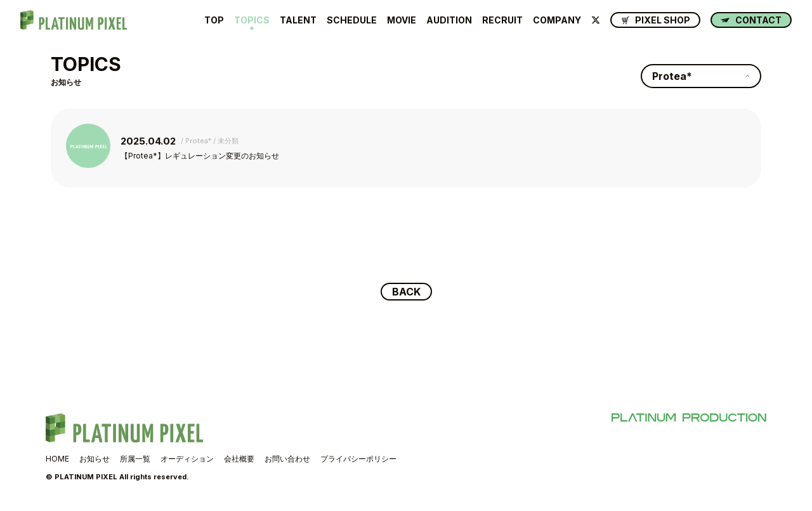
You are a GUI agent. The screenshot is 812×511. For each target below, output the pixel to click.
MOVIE (402, 20)
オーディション (187, 459)
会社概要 (239, 459)
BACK (406, 292)
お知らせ (95, 459)
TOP (214, 20)
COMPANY (557, 20)
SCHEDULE (352, 20)
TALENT (298, 20)
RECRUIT (502, 20)
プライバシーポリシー (358, 459)
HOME (57, 459)
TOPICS (252, 20)
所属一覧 (135, 459)
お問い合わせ (287, 459)
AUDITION (449, 20)
